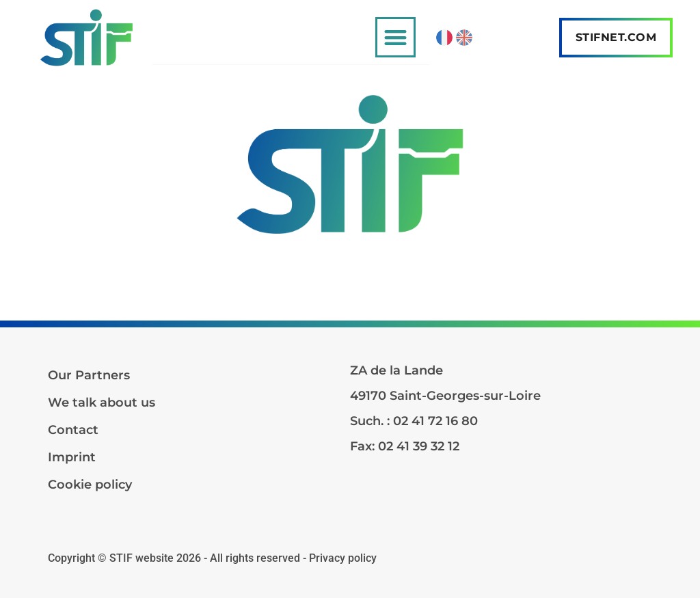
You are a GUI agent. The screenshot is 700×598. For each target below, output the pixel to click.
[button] (395, 37)
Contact (73, 430)
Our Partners (89, 375)
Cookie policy (90, 485)
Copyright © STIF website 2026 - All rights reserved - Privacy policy (212, 558)
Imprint (72, 457)
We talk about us (102, 403)
